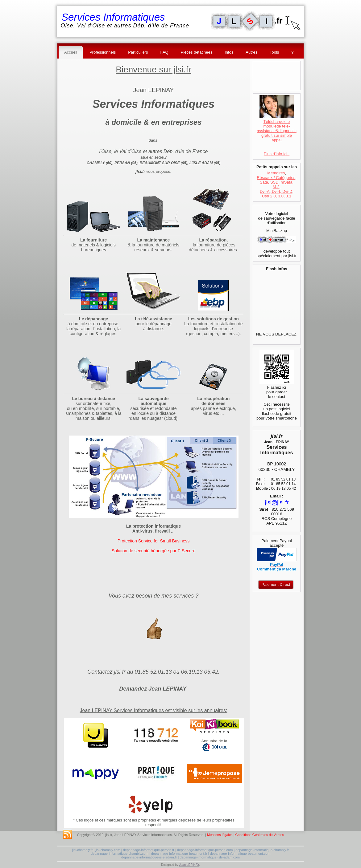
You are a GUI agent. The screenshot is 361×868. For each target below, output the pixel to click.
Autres (251, 52)
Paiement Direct (276, 584)
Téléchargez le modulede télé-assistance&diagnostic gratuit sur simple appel (277, 128)
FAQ (164, 52)
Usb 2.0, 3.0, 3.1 (277, 196)
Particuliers (138, 52)
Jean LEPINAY (189, 865)
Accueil (71, 52)
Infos (229, 52)
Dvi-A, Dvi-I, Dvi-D (276, 191)
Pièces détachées (197, 52)
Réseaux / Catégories (276, 178)
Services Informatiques (113, 17)
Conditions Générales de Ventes (260, 835)
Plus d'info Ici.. (277, 154)
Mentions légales (220, 835)
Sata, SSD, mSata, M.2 (277, 185)
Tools (274, 52)
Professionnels (103, 52)
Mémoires (276, 173)
